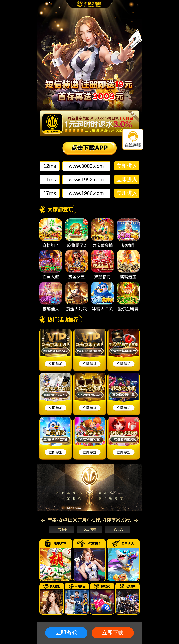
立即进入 (127, 166)
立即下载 (113, 633)
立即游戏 (66, 633)
